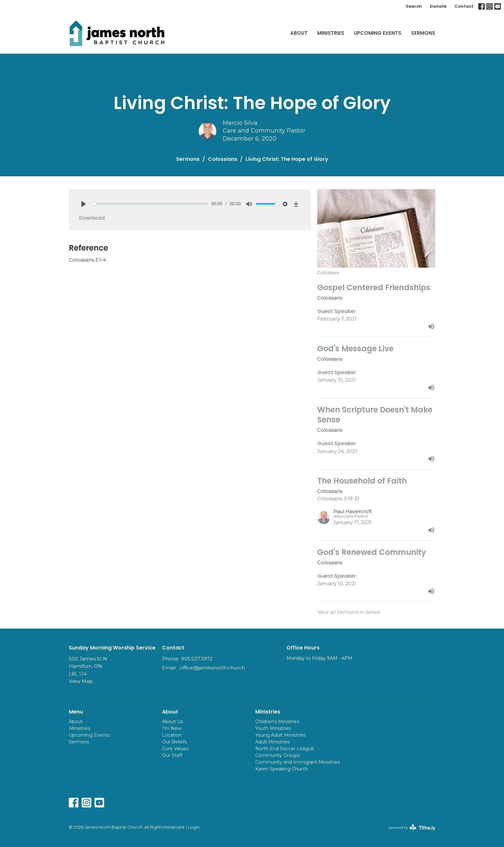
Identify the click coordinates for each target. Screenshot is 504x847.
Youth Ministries (273, 728)
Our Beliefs (174, 742)
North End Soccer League (285, 749)
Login (194, 827)
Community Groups (277, 755)
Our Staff (172, 755)
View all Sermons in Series (349, 612)
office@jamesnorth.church (212, 668)
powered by (412, 828)
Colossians (223, 159)
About (299, 33)
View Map (81, 681)
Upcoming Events (378, 33)
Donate (438, 6)
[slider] (150, 204)
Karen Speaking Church (282, 769)
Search (414, 6)
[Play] (84, 204)
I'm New (172, 728)
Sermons (423, 33)
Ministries (331, 33)
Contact (464, 6)
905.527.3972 (197, 659)
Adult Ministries (272, 742)
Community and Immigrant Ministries (297, 762)
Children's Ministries (277, 722)
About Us (172, 722)
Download (92, 218)
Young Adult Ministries (280, 735)
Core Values (175, 749)
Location (172, 735)
